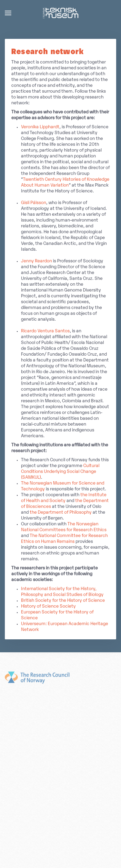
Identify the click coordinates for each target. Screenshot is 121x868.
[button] (8, 13)
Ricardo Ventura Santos (45, 331)
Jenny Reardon (36, 261)
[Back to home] (61, 13)
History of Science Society (48, 606)
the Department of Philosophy (61, 513)
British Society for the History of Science (63, 601)
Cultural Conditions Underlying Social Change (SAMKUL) (60, 472)
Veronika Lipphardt (40, 127)
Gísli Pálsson (34, 203)
